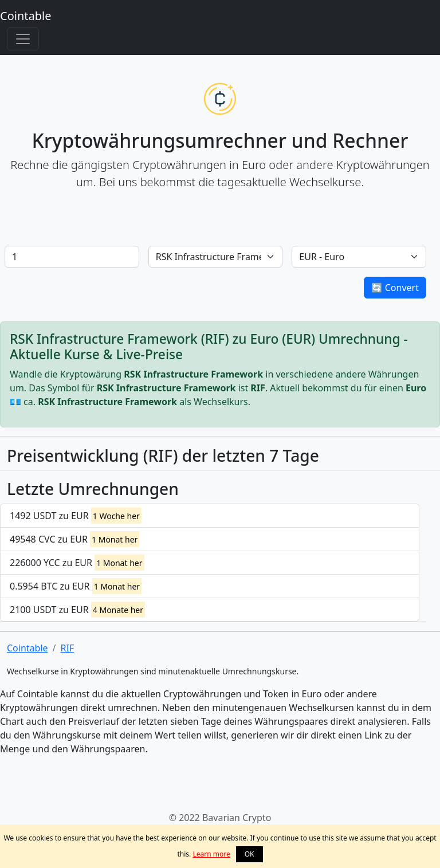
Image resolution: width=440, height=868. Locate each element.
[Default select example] (216, 257)
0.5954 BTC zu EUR (76, 586)
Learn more (211, 854)
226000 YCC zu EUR (77, 563)
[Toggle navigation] (23, 39)
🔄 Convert (395, 288)
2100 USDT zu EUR (77, 610)
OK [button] (250, 854)
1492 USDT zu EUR (76, 516)
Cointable (25, 16)
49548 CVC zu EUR (74, 539)
